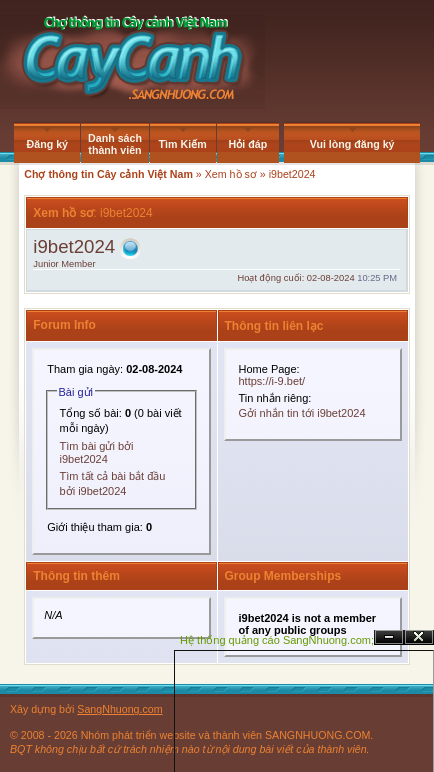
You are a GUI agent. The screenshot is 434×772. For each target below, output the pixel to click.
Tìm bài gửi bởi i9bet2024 (97, 452)
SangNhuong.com (119, 709)
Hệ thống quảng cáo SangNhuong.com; (277, 640)
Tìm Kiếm (183, 144)
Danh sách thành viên (115, 144)
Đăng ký (47, 144)
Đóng (419, 637)
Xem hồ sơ (231, 174)
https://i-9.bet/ (272, 381)
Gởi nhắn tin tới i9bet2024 (302, 413)
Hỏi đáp (248, 144)
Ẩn (389, 637)
